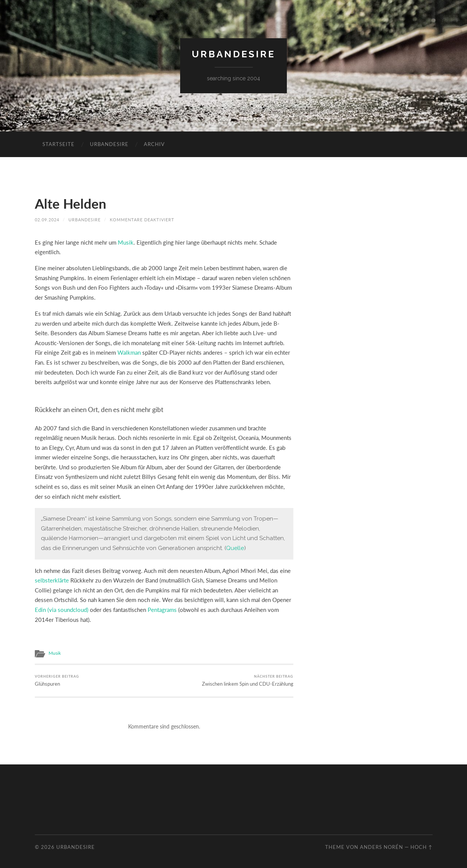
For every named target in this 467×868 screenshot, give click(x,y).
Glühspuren (57, 681)
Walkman (129, 352)
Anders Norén (382, 847)
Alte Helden (71, 203)
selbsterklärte (52, 580)
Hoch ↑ (421, 847)
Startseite (59, 144)
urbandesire (233, 54)
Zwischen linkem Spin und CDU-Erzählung (248, 681)
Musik (126, 242)
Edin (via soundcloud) (62, 610)
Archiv (154, 144)
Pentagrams (162, 610)
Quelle (235, 548)
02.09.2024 (47, 220)
